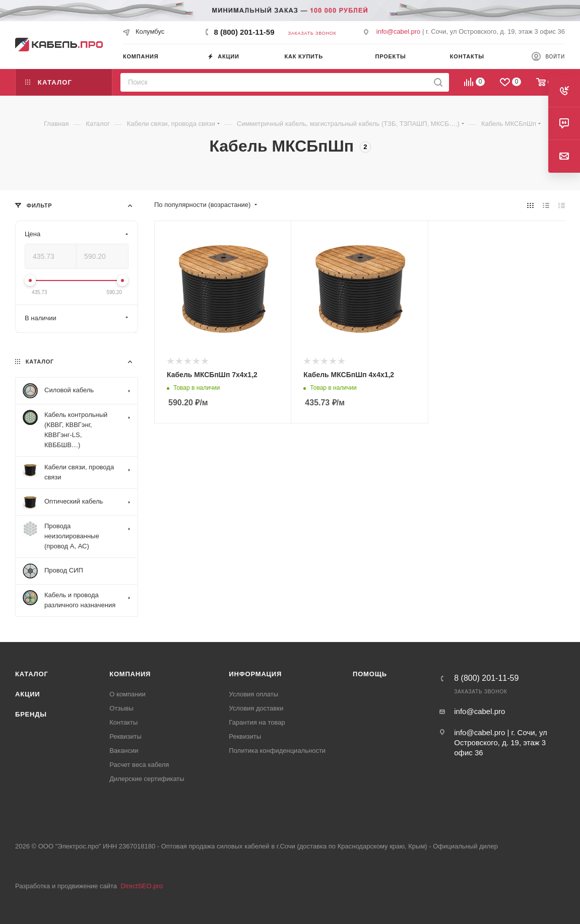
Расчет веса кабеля (139, 765)
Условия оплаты (253, 694)
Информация (255, 674)
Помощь (370, 674)
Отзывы (121, 708)
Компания (130, 674)
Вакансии (124, 751)
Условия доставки (256, 708)
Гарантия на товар (257, 722)
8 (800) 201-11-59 (244, 32)
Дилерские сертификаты (147, 779)
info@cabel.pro (399, 31)
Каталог (32, 674)
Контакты (123, 722)
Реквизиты (125, 736)
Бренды (31, 714)
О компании (127, 694)
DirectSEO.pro (142, 886)
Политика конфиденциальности (277, 751)
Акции (28, 694)
